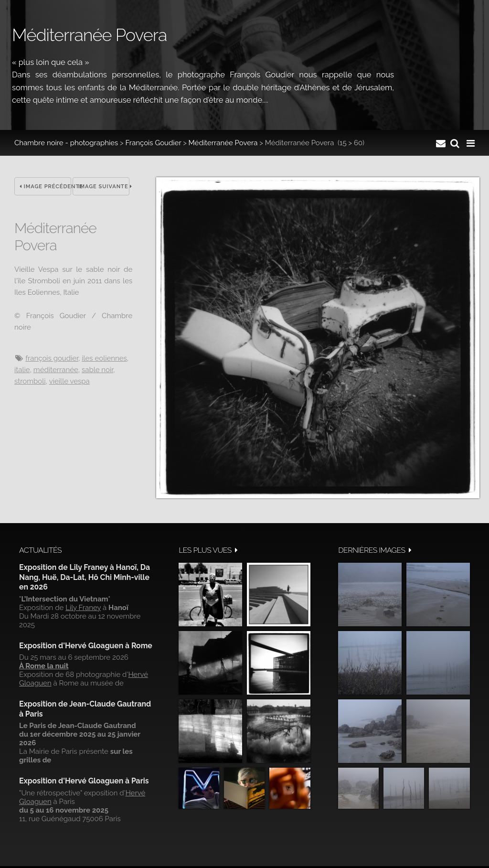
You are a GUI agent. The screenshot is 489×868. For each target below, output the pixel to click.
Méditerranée (56, 370)
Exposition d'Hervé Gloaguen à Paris (84, 781)
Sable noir (97, 370)
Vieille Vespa (69, 381)
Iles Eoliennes (104, 358)
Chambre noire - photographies (66, 143)
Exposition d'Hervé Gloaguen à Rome (86, 646)
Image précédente (45, 187)
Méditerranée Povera (223, 143)
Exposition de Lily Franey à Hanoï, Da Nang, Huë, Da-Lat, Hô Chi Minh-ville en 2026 (85, 577)
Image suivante (104, 187)
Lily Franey (83, 608)
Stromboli (30, 381)
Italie (22, 370)
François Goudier (154, 143)
